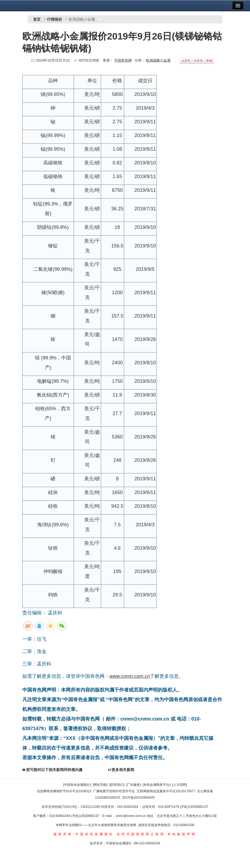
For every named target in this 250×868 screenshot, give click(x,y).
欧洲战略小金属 (158, 60)
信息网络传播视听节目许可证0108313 (64, 791)
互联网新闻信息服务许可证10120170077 (166, 791)
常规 (209, 61)
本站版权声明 (182, 834)
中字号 (198, 61)
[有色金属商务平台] (157, 785)
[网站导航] (100, 785)
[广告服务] (133, 785)
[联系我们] (117, 785)
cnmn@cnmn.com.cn (131, 816)
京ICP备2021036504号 (139, 798)
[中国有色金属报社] (77, 785)
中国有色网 (123, 60)
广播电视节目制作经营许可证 (114, 791)
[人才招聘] (180, 785)
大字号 (186, 61)
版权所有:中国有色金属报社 (84, 834)
